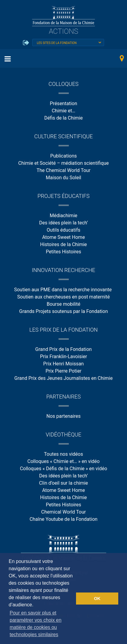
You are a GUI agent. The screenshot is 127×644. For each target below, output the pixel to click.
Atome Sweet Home (64, 237)
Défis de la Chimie (64, 118)
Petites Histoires (63, 252)
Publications (63, 156)
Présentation (63, 103)
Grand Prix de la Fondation (63, 349)
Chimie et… (64, 111)
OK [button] (97, 599)
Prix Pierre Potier (63, 371)
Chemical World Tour (64, 512)
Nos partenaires (63, 416)
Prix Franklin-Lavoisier (64, 356)
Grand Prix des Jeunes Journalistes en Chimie (64, 378)
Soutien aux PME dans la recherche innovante (64, 290)
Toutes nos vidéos (63, 454)
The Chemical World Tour (63, 170)
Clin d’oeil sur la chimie (63, 483)
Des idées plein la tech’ (63, 223)
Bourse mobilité (64, 304)
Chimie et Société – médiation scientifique (63, 163)
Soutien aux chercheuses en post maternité (63, 297)
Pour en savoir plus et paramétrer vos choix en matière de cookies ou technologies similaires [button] (36, 624)
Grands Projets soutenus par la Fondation (64, 311)
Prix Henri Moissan (63, 364)
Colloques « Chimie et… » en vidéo (63, 461)
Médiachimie (64, 216)
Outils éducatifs (63, 230)
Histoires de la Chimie (63, 244)
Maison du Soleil (63, 178)
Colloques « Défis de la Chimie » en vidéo (63, 469)
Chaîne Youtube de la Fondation (63, 519)
